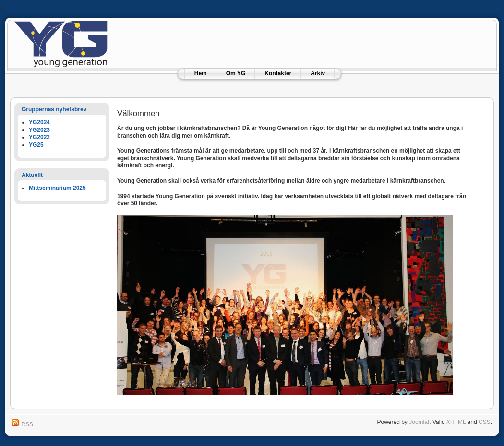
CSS (485, 422)
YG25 (36, 145)
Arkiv (318, 73)
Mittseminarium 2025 (57, 188)
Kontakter (278, 73)
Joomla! (419, 422)
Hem (201, 73)
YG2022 (39, 137)
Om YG (236, 73)
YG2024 (39, 122)
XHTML (456, 422)
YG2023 (39, 130)
